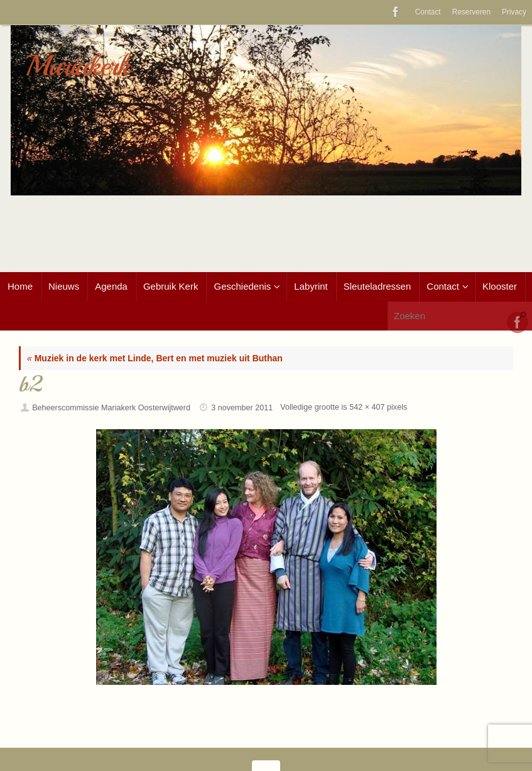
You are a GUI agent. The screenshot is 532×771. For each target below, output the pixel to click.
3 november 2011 (242, 408)
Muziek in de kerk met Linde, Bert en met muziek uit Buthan (155, 358)
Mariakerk (77, 66)
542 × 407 (367, 407)
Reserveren (471, 12)
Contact (428, 12)
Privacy (514, 12)
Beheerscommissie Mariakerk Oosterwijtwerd (111, 408)
